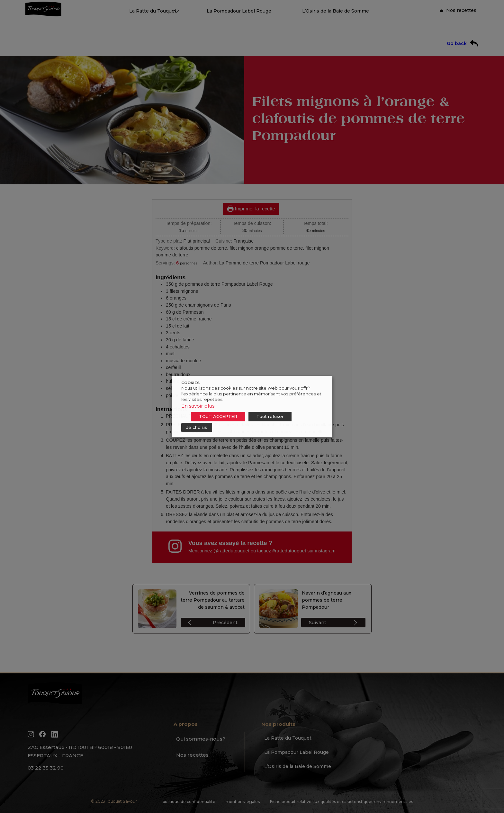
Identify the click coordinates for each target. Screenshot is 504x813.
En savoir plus (198, 406)
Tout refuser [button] (270, 416)
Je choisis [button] (197, 427)
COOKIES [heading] (190, 383)
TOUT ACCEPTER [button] (218, 416)
